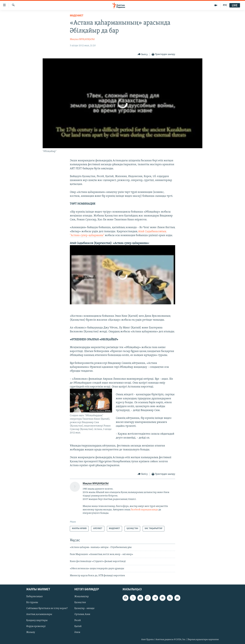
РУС (225, 5)
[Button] (143, 54)
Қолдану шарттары (37, 620)
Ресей (78, 620)
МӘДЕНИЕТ (77, 16)
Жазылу (31, 632)
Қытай (78, 626)
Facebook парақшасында (144, 510)
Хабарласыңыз (34, 597)
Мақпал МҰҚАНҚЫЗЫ (82, 39)
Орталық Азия (82, 614)
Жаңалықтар (82, 597)
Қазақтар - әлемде (84, 608)
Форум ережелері (36, 626)
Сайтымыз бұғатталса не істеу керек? (47, 608)
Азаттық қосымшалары (39, 614)
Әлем (77, 632)
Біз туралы (32, 602)
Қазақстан (80, 602)
